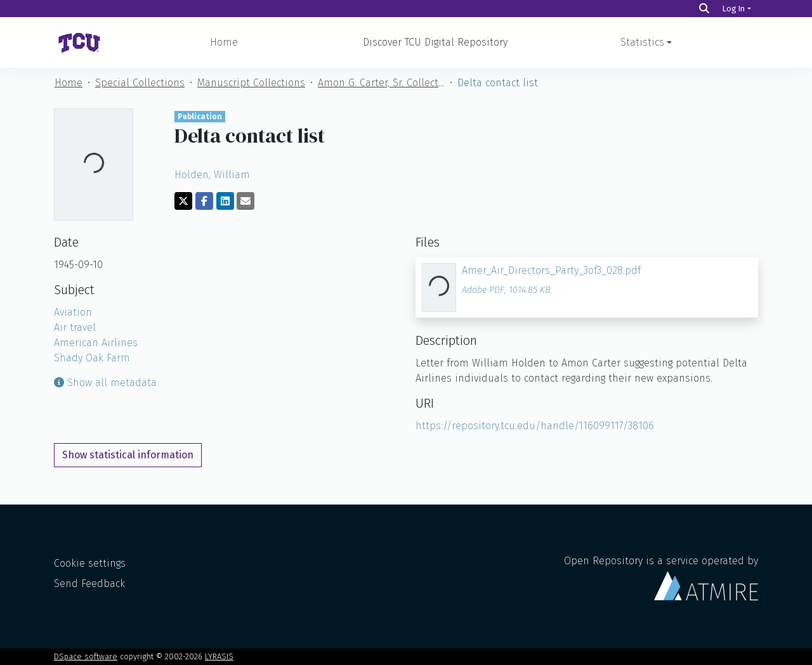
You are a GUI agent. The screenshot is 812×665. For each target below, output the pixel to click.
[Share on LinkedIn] (225, 201)
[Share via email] (246, 201)
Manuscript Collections (251, 83)
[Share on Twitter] (183, 201)
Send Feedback (89, 584)
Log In (734, 9)
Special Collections (140, 83)
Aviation (73, 312)
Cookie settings (90, 563)
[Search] (704, 9)
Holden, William (212, 175)
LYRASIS (219, 656)
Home (224, 42)
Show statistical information (128, 455)
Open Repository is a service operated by (661, 578)
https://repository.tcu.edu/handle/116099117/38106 (535, 426)
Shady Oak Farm (92, 358)
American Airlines (96, 343)
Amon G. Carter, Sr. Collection (381, 83)
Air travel (75, 327)
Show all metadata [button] (105, 383)
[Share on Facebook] (204, 201)
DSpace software (86, 656)
